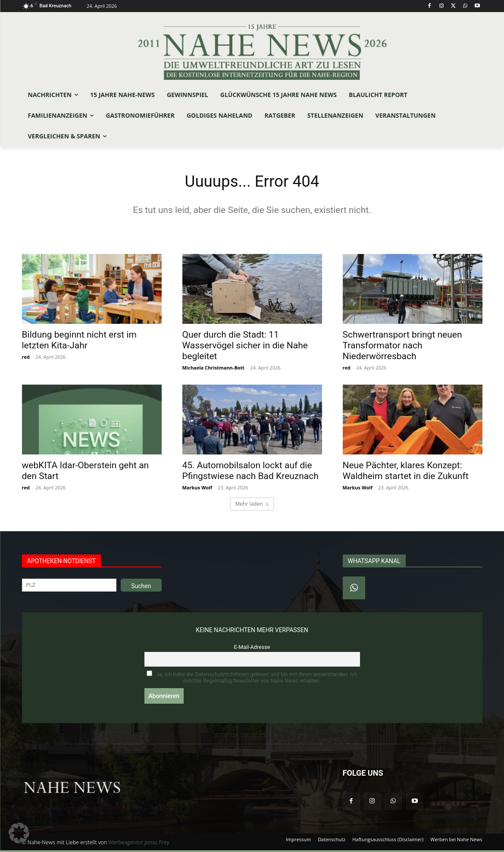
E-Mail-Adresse (252, 649)
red (26, 359)
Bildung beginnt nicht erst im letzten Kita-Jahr (79, 342)
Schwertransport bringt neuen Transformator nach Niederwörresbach (402, 347)
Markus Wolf (197, 489)
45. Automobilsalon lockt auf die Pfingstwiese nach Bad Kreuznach (250, 472)
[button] (19, 833)
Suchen (141, 588)
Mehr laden (252, 506)
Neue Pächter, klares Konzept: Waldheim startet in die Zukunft (406, 472)
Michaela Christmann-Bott (214, 369)
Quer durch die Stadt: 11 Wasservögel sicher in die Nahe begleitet (245, 347)
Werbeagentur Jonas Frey (139, 844)
